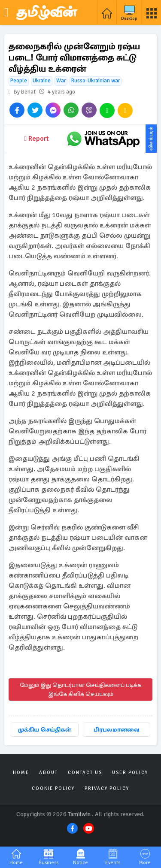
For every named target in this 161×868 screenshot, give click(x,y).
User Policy (130, 773)
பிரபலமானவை (117, 730)
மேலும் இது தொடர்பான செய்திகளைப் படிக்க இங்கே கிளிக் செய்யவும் (80, 690)
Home (21, 773)
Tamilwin (79, 814)
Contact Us (85, 773)
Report (37, 139)
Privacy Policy (107, 788)
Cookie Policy (53, 788)
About (49, 773)
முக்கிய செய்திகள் (44, 730)
